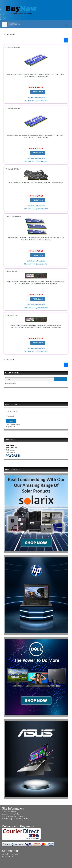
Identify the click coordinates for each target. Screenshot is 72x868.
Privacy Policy (15, 814)
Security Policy (7, 819)
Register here (11, 427)
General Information (9, 816)
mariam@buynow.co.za (10, 854)
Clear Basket (10, 452)
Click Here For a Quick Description (36, 101)
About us (14, 812)
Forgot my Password (13, 424)
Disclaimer (21, 816)
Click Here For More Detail (36, 98)
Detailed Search (11, 384)
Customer (5, 814)
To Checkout (10, 450)
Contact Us (6, 812)
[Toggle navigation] (66, 24)
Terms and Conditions (21, 819)
